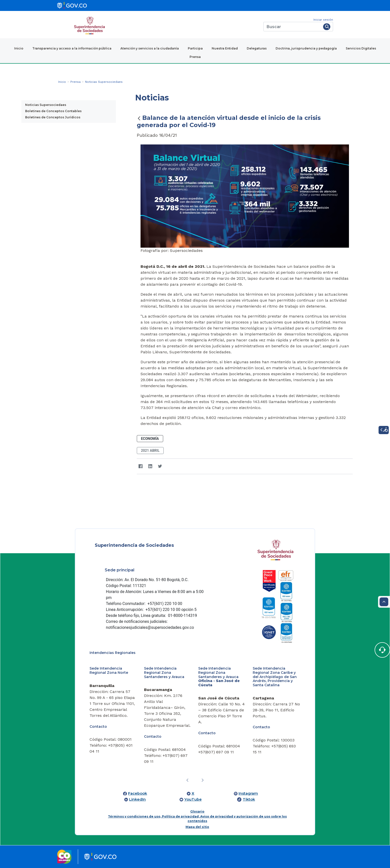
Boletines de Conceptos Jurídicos (53, 117)
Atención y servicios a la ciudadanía (150, 48)
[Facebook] (141, 466)
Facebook (138, 793)
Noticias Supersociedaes (46, 105)
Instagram (248, 793)
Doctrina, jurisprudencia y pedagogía (306, 48)
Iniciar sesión (323, 20)
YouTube (193, 799)
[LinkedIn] (150, 466)
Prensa (195, 57)
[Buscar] (292, 27)
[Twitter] (160, 466)
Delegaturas (257, 48)
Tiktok (249, 799)
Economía (150, 439)
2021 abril (150, 451)
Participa (195, 48)
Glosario (197, 811)
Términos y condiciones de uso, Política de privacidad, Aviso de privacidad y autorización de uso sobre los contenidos (197, 819)
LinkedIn (137, 799)
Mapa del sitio (197, 827)
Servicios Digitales (361, 48)
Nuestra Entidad (225, 48)
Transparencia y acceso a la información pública (72, 48)
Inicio (19, 48)
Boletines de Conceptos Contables (53, 111)
